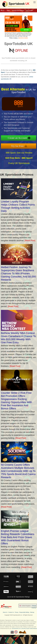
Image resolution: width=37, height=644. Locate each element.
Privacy (17, 612)
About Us (5, 612)
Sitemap (32, 612)
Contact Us (11, 612)
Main (8, 10)
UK (3, 10)
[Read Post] (30, 240)
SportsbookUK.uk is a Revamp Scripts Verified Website (24, 628)
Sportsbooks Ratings (18, 10)
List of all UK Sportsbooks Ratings (18, 597)
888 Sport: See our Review (19, 153)
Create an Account (18, 138)
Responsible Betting (24, 612)
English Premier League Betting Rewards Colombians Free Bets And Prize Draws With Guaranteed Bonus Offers (18, 537)
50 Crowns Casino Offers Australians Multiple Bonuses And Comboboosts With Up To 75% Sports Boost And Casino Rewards (18, 471)
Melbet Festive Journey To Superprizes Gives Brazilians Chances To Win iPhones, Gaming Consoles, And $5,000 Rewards (18, 273)
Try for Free (18, 146)
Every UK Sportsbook (19, 164)
